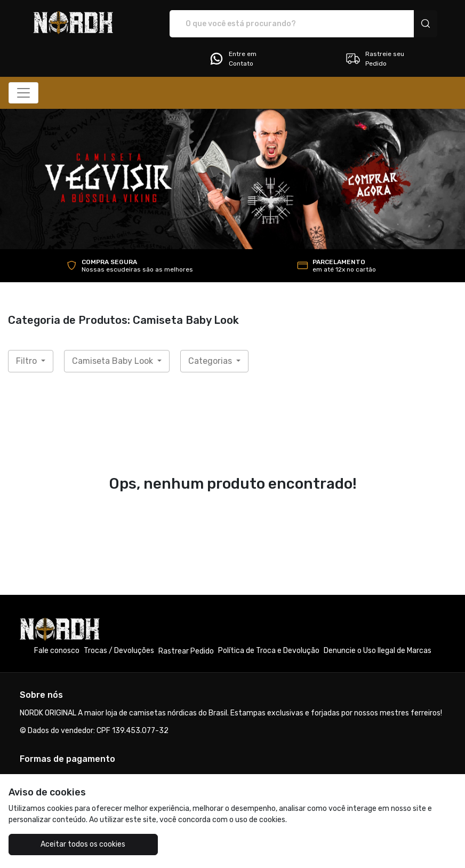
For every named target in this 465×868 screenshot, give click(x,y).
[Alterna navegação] (23, 93)
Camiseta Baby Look (114, 361)
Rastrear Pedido (186, 651)
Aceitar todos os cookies (83, 844)
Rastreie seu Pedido (375, 59)
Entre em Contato (232, 59)
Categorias (211, 361)
